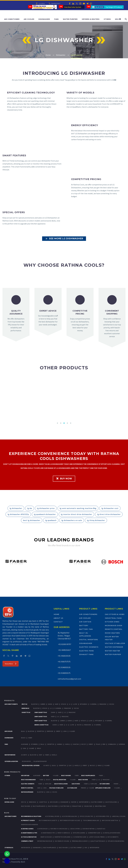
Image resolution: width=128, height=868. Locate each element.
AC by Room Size (43, 829)
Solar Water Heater (40, 761)
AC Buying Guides (27, 829)
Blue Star (33, 755)
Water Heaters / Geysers (31, 765)
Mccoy (84, 744)
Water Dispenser (114, 647)
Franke (116, 784)
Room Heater (26, 761)
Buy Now (64, 479)
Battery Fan (86, 629)
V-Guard (72, 731)
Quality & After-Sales (98, 841)
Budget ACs (101, 829)
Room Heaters (112, 633)
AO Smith (24, 755)
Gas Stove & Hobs (111, 802)
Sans (39, 788)
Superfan (122, 744)
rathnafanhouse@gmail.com (69, 679)
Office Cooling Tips (86, 816)
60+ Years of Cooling (62, 841)
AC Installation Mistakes (112, 833)
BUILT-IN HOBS (63, 848)
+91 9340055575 (64, 673)
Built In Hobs (66, 775)
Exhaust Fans (86, 654)
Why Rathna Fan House (45, 841)
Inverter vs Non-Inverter (29, 825)
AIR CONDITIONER (10, 816)
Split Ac (24, 704)
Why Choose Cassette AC (110, 820)
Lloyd (75, 704)
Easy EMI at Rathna (89, 829)
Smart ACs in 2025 (46, 837)
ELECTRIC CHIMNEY (76, 848)
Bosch (23, 738)
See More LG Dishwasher (64, 239)
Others (107, 19)
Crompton (40, 731)
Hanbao (60, 744)
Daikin (50, 704)
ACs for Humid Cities (102, 816)
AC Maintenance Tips (48, 833)
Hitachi (64, 704)
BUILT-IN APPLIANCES (50, 848)
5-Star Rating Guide (80, 837)
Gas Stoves (76, 784)
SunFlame (48, 784)
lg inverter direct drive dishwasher (76, 514)
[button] (57, 423)
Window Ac (25, 708)
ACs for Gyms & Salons (69, 816)
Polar (98, 744)
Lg (70, 704)
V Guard (31, 748)
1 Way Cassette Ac (41, 712)
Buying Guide (9, 802)
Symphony (50, 731)
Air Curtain (85, 622)
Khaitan (76, 744)
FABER (47, 755)
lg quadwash (51, 520)
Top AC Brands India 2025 (91, 820)
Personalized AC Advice (80, 841)
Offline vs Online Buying (116, 841)
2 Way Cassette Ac (41, 716)
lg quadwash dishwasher (45, 514)
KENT (41, 755)
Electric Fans (87, 651)
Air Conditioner (12, 19)
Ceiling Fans (88, 806)
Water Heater (112, 651)
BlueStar (34, 704)
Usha (65, 731)
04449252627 (56, 4)
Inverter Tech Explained (63, 837)
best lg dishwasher (32, 520)
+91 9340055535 (64, 667)
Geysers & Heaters (91, 19)
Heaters (74, 802)
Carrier (43, 704)
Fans (56, 19)
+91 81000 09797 (64, 644)
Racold (92, 765)
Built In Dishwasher (28, 780)
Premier (83, 788)
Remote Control (114, 629)
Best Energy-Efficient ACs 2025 (70, 820)
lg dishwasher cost (110, 508)
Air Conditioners (88, 614)
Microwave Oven (113, 625)
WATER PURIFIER (94, 848)
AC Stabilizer (72, 788)
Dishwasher (44, 19)
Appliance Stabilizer (103, 788)
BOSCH (48, 780)
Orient (58, 731)
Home (56, 614)
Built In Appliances (88, 775)
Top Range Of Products (114, 7)
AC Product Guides (28, 820)
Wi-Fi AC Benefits (113, 837)
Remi (104, 744)
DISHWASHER (37, 848)
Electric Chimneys (89, 647)
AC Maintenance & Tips (29, 833)
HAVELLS (54, 755)
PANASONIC (106, 780)
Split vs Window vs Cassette (48, 820)
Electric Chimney (97, 802)
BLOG (7, 813)
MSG (118, 19)
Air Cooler (29, 19)
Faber (30, 738)
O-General (93, 704)
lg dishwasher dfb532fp (18, 514)
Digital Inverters (89, 640)
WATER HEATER (26, 848)
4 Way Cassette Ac (41, 721)
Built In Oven (83, 780)
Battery (84, 625)
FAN (86, 848)
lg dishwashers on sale (72, 520)
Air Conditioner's (11, 704)
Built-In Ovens (53, 806)
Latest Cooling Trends (97, 837)
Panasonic (103, 704)
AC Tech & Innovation (29, 837)
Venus (39, 748)
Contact (58, 622)
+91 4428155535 (64, 656)
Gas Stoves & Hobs (115, 614)
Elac (70, 765)
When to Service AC (64, 833)
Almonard (25, 744)
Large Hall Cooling (119, 816)
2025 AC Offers (75, 829)
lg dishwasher (16, 508)
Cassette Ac (26, 712)
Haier (57, 704)
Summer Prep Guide (94, 833)
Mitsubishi (83, 704)
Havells (68, 744)
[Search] (126, 19)
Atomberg (34, 744)
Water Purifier (70, 19)
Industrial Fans (113, 618)
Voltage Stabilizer (115, 643)
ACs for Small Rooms (52, 816)
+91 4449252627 (64, 650)
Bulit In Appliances (39, 806)
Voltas (112, 704)
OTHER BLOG (9, 848)
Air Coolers (54, 802)
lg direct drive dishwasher (109, 514)
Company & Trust (27, 841)
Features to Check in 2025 (59, 829)
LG (99, 780)
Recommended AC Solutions (31, 816)
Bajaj (23, 731)
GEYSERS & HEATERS (11, 761)
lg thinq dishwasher (96, 520)
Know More (11, 664)
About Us (58, 618)
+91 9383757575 (64, 662)
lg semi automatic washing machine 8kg (78, 508)
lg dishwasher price (46, 508)
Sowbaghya (112, 744)
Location (42, 4)
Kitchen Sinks (112, 622)
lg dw (30, 508)
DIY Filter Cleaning (79, 833)
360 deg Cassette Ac (41, 725)
